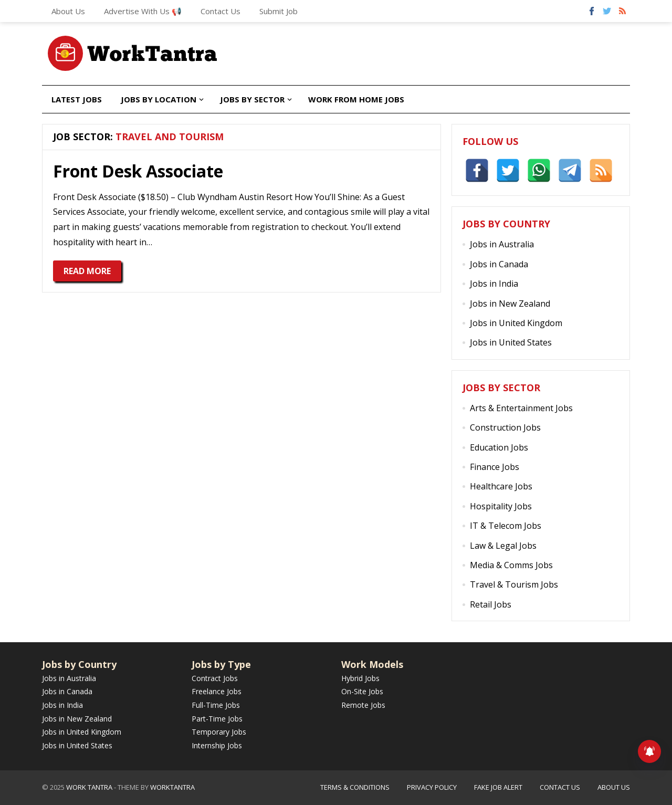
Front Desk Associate (138, 171)
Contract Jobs (215, 678)
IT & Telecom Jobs (506, 526)
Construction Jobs (505, 427)
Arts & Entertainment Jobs (521, 408)
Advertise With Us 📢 (143, 11)
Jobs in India (494, 284)
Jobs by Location (159, 99)
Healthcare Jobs (501, 486)
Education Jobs (499, 447)
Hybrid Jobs (360, 678)
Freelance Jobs (217, 691)
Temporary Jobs (219, 732)
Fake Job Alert (498, 787)
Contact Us (220, 11)
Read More (87, 271)
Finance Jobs (495, 467)
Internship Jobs (217, 745)
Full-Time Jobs (216, 705)
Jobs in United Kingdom (516, 323)
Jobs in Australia (502, 244)
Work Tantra (89, 787)
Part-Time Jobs (217, 719)
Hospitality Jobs (501, 506)
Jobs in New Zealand (510, 304)
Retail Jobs (491, 604)
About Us (68, 11)
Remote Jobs (363, 705)
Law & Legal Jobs (503, 546)
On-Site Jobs (362, 691)
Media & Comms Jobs (511, 565)
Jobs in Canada (499, 264)
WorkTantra (172, 787)
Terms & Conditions (355, 787)
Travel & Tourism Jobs (514, 584)
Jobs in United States (511, 342)
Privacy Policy (432, 787)
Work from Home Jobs (356, 99)
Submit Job (279, 11)
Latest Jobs (77, 99)
